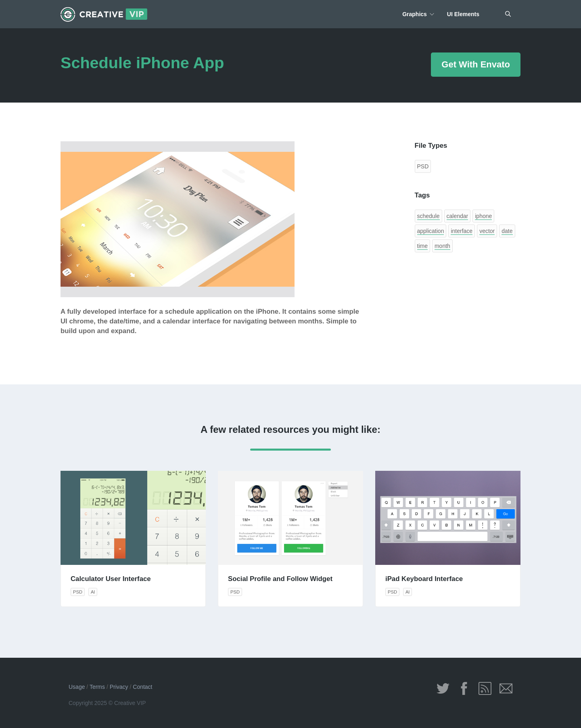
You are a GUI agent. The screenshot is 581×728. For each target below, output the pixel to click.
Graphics (415, 14)
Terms (97, 687)
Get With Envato (476, 64)
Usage (77, 687)
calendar (458, 216)
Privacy (119, 687)
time (422, 246)
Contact (142, 687)
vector (487, 231)
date (507, 231)
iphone (483, 216)
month (442, 246)
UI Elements (463, 14)
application (431, 231)
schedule (428, 216)
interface (462, 231)
